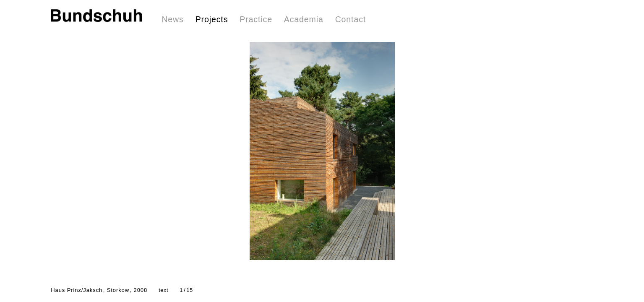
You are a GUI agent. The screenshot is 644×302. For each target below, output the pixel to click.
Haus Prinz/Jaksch (99, 290)
